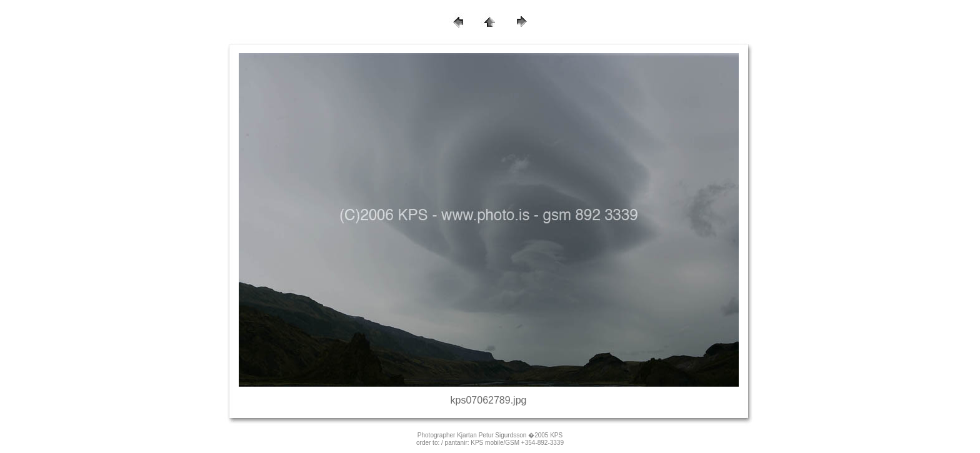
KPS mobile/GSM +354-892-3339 (517, 443)
